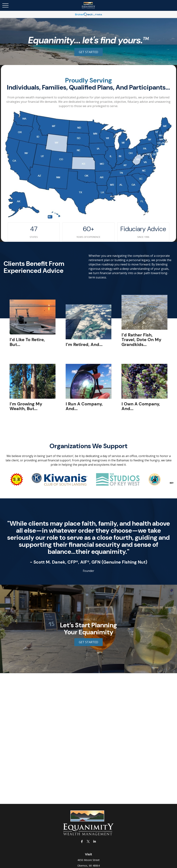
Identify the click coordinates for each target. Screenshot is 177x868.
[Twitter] (88, 841)
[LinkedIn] (94, 841)
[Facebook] (82, 841)
